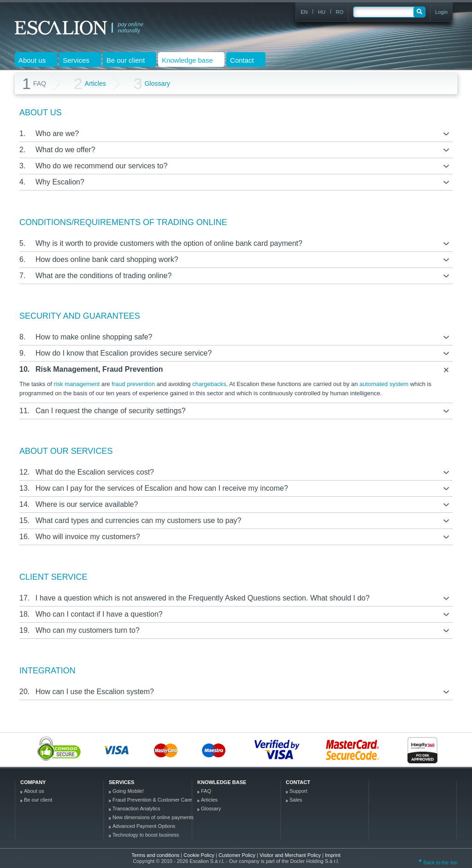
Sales (296, 800)
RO (340, 12)
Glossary (152, 84)
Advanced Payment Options (144, 826)
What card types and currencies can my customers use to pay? (138, 520)
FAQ (206, 791)
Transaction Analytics (136, 809)
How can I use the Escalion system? (95, 692)
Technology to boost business (146, 835)
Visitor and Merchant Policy (291, 855)
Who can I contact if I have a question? (99, 614)
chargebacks (209, 384)
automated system (384, 384)
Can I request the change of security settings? (111, 411)
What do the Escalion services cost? (95, 472)
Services (121, 782)
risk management (77, 384)
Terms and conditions (155, 855)
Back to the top (438, 862)
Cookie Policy (200, 855)
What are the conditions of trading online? (103, 276)
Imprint (333, 855)
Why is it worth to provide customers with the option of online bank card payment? (169, 243)
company (33, 782)
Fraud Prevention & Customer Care (152, 800)
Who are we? (57, 134)
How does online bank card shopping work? (107, 259)
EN (304, 12)
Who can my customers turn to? (88, 630)
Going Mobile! (128, 791)
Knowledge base (222, 782)
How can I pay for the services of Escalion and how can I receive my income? (162, 488)
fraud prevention (133, 384)
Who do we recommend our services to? (101, 166)
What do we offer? (65, 150)
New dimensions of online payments (153, 817)
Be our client (38, 800)
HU (322, 12)
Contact (298, 782)
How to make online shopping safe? (94, 337)
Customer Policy (238, 855)
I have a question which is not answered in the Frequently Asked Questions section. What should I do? (203, 598)
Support (298, 791)
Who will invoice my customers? (88, 537)
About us (34, 791)
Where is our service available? (87, 504)
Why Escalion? (60, 182)
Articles (90, 84)
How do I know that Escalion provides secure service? (124, 353)
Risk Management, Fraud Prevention (99, 369)
